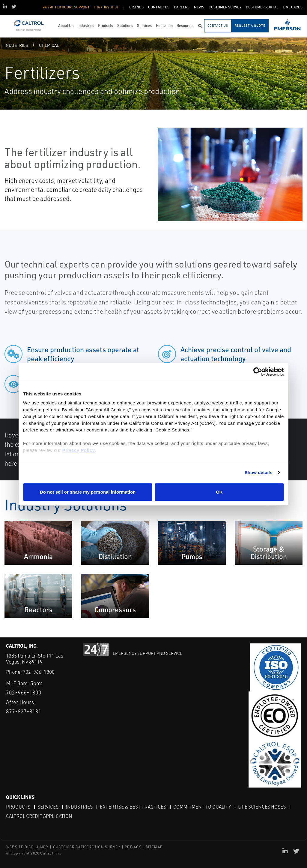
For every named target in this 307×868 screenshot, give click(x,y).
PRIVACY (133, 847)
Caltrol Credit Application (39, 816)
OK (219, 492)
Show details (259, 472)
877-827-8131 (24, 711)
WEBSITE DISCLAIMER (27, 847)
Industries (16, 45)
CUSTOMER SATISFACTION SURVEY (87, 847)
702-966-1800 (39, 672)
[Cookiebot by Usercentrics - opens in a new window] (258, 372)
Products (18, 807)
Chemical (49, 45)
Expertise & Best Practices (133, 807)
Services (48, 807)
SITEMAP (154, 847)
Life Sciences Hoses (262, 807)
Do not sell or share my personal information (88, 492)
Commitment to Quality (202, 807)
